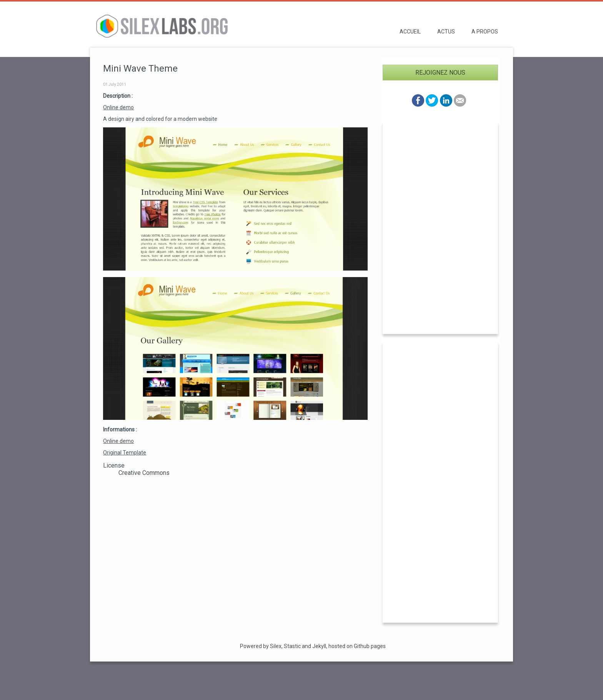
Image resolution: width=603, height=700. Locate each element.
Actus (446, 32)
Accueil (410, 32)
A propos (485, 32)
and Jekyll (314, 646)
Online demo (118, 107)
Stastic (292, 646)
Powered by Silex (261, 646)
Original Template (125, 453)
